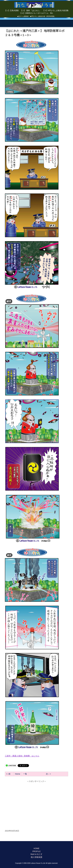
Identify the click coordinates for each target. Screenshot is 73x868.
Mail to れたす (37, 854)
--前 (9, 774)
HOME (37, 848)
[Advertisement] (36, 804)
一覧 (25, 774)
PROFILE (36, 851)
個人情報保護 (36, 857)
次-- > (48, 774)
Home (18, 774)
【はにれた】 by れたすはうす (37, 4)
